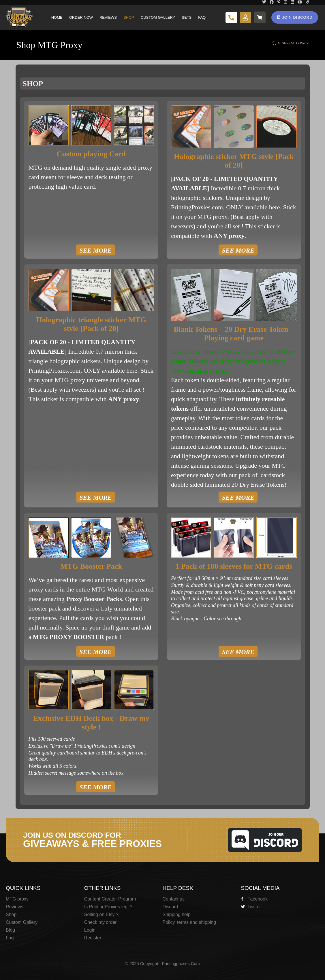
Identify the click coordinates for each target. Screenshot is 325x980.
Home (57, 17)
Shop (129, 17)
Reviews (108, 17)
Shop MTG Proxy (295, 43)
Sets (187, 17)
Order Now (81, 17)
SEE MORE (95, 250)
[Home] (274, 43)
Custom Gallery (158, 17)
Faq (202, 17)
